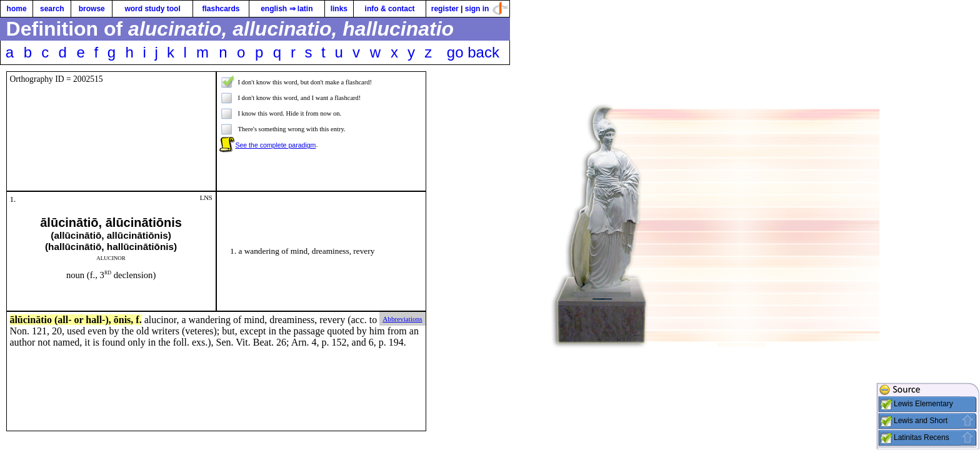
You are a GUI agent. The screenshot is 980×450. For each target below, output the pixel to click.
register (445, 9)
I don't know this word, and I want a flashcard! (299, 98)
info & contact (390, 9)
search (52, 9)
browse (92, 9)
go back (473, 52)
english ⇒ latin (287, 9)
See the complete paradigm (275, 145)
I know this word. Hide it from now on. (289, 113)
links (339, 9)
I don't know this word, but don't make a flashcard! (305, 82)
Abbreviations (402, 319)
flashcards (221, 9)
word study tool (152, 9)
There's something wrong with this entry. (291, 129)
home (17, 9)
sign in (477, 9)
